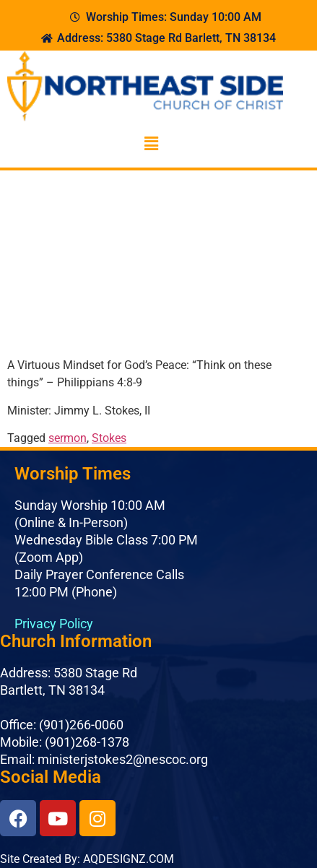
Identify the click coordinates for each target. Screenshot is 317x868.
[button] (151, 144)
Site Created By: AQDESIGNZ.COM (87, 859)
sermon (68, 438)
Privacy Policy (54, 624)
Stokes (109, 438)
